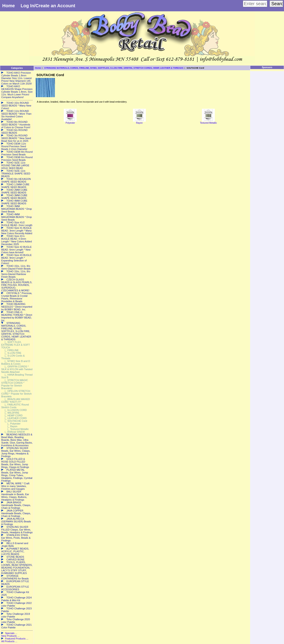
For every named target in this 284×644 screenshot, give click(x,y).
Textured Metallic (208, 122)
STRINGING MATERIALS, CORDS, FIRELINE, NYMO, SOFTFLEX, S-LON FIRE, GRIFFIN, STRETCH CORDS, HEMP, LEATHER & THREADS (114, 68)
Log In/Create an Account (48, 6)
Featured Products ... (17, 639)
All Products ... (9, 641)
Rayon (139, 122)
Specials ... (11, 633)
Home (9, 6)
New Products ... (10, 636)
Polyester (70, 122)
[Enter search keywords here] (255, 4)
